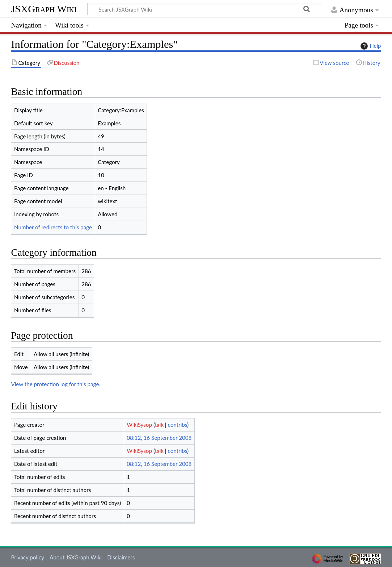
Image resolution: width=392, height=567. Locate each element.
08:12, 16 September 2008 (159, 438)
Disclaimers (121, 557)
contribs (178, 425)
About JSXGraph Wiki (76, 557)
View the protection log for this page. (56, 384)
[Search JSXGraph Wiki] (205, 9)
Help (370, 46)
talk (159, 425)
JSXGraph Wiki (44, 9)
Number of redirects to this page (53, 227)
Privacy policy (27, 557)
